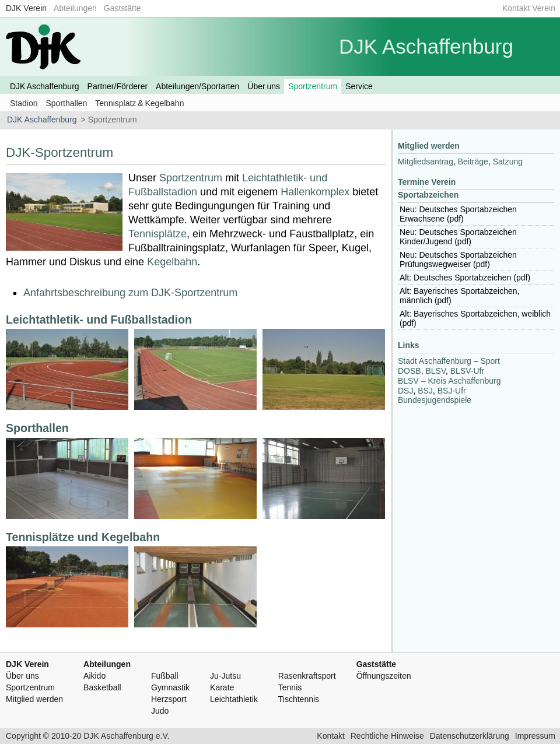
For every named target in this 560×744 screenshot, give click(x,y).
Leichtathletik (234, 699)
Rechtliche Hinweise (387, 736)
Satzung (508, 162)
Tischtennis (299, 699)
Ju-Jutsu (225, 676)
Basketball (102, 687)
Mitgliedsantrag (426, 162)
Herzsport (169, 699)
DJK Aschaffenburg (45, 86)
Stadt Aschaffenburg (435, 361)
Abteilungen (75, 8)
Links (409, 345)
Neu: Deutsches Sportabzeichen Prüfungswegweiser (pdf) (458, 259)
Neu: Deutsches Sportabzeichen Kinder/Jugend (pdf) (458, 237)
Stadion (24, 103)
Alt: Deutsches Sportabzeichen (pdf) (465, 278)
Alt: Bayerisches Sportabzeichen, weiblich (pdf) (475, 318)
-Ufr (467, 371)
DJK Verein (26, 8)
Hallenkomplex (315, 192)
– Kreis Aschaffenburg (449, 381)
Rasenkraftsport (307, 676)
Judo (160, 711)
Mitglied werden (429, 146)
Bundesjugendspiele (435, 400)
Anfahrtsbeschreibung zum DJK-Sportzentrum (130, 293)
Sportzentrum (313, 86)
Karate (222, 687)
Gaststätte (123, 8)
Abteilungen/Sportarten (197, 86)
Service (359, 86)
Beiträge (473, 162)
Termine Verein (427, 182)
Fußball (165, 676)
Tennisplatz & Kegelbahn (139, 103)
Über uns (264, 86)
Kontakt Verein (529, 8)
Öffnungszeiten (384, 676)
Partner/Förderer (118, 86)
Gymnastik (170, 687)
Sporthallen (66, 103)
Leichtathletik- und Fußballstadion (99, 320)
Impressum (535, 736)
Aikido (94, 676)
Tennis (290, 687)
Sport (490, 361)
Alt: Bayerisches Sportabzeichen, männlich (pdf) (459, 296)
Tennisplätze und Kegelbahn (83, 537)
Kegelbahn (172, 262)
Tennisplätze (157, 234)
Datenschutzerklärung (470, 736)
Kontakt (330, 736)
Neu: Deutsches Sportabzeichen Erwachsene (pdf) (458, 214)
